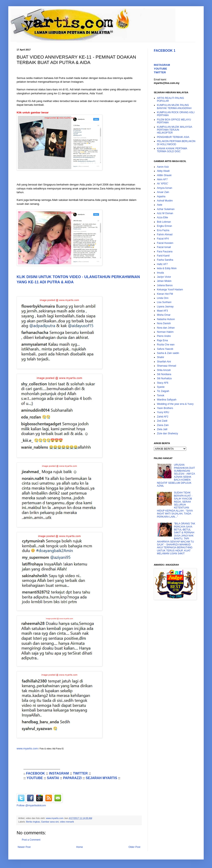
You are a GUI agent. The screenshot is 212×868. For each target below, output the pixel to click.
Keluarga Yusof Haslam (170, 290)
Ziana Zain (163, 425)
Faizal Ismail (164, 247)
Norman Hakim (165, 332)
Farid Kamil (163, 256)
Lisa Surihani (164, 302)
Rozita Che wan (166, 345)
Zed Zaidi (162, 421)
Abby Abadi (163, 171)
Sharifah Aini (164, 362)
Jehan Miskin (164, 281)
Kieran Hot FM (165, 294)
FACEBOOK (35, 773)
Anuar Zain (163, 192)
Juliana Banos (165, 285)
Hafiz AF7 (162, 264)
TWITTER (80, 773)
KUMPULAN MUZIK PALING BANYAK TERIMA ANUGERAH (174, 107)
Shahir (161, 357)
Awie (160, 205)
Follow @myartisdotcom (31, 805)
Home (80, 847)
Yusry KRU (163, 412)
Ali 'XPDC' (163, 184)
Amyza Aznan (165, 188)
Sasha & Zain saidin (168, 353)
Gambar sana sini (50, 822)
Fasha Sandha (165, 260)
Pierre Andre (164, 336)
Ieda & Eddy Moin (167, 268)
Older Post (134, 847)
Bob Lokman (164, 222)
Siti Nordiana (164, 374)
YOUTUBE (35, 778)
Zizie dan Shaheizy (167, 433)
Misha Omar (164, 315)
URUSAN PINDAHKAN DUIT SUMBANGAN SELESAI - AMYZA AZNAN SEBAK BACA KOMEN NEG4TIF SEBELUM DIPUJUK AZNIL (176, 475)
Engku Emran (165, 226)
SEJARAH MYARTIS (101, 778)
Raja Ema (162, 340)
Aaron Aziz (163, 167)
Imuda (160, 273)
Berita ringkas (33, 822)
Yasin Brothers (165, 408)
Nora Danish (164, 323)
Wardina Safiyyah (167, 400)
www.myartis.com (27, 748)
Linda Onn (163, 298)
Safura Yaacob (165, 349)
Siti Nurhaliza (164, 378)
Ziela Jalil (162, 429)
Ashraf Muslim (165, 201)
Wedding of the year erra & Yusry (175, 404)
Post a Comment (31, 840)
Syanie (161, 387)
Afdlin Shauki (164, 175)
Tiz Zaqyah (163, 391)
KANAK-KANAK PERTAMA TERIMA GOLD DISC (172, 150)
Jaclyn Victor (164, 277)
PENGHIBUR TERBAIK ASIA (173, 137)
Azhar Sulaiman (166, 209)
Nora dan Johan (166, 328)
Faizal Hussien (165, 243)
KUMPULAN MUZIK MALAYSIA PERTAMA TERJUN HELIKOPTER (174, 130)
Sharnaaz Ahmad (166, 366)
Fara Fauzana (165, 252)
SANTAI (53, 778)
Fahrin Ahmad (165, 234)
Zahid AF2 (163, 417)
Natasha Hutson (166, 319)
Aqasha (161, 196)
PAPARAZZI (72, 778)
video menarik (67, 822)
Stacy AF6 (163, 383)
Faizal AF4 (163, 239)
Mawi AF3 (162, 311)
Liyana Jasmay (165, 307)
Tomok (161, 395)
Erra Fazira (163, 230)
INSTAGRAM (59, 773)
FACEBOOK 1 (165, 51)
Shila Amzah (164, 370)
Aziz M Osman (165, 213)
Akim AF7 (162, 179)
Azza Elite (162, 217)
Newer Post (24, 847)
